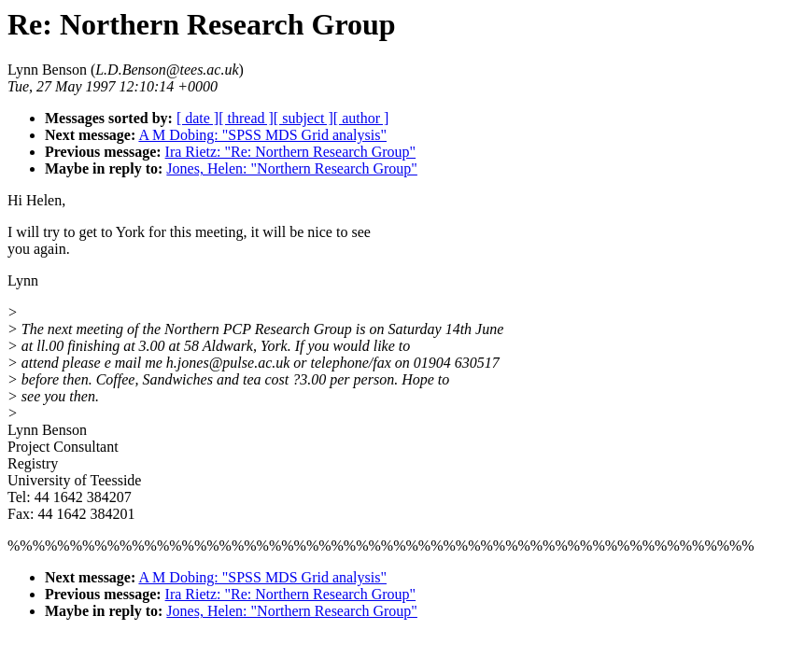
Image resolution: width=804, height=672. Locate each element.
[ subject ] (303, 118)
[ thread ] (246, 118)
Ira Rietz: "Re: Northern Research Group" (291, 152)
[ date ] (197, 118)
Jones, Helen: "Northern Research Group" (292, 168)
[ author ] (361, 118)
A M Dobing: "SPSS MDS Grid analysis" (262, 135)
